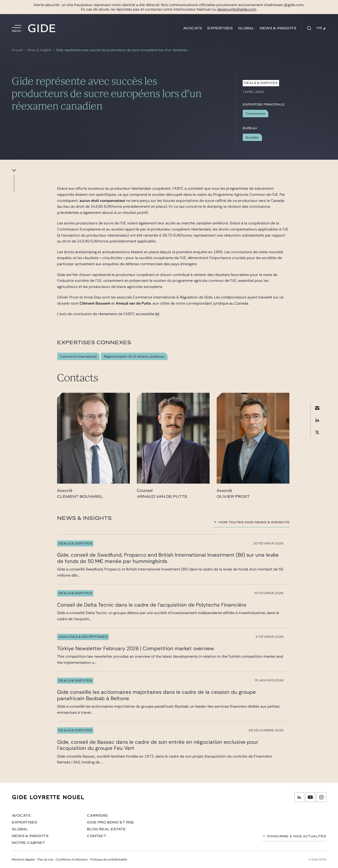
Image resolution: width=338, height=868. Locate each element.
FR (321, 28)
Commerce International (78, 357)
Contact (97, 836)
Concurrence (255, 113)
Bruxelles (252, 137)
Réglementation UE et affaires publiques (134, 357)
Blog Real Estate (106, 829)
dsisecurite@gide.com (237, 9)
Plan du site (45, 859)
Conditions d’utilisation (72, 859)
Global (246, 28)
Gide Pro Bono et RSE (110, 822)
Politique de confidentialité (109, 859)
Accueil (17, 50)
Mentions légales (23, 859)
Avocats (192, 28)
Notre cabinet (28, 843)
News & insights (278, 28)
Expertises (220, 28)
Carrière (97, 816)
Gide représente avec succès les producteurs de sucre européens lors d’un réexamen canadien (124, 50)
